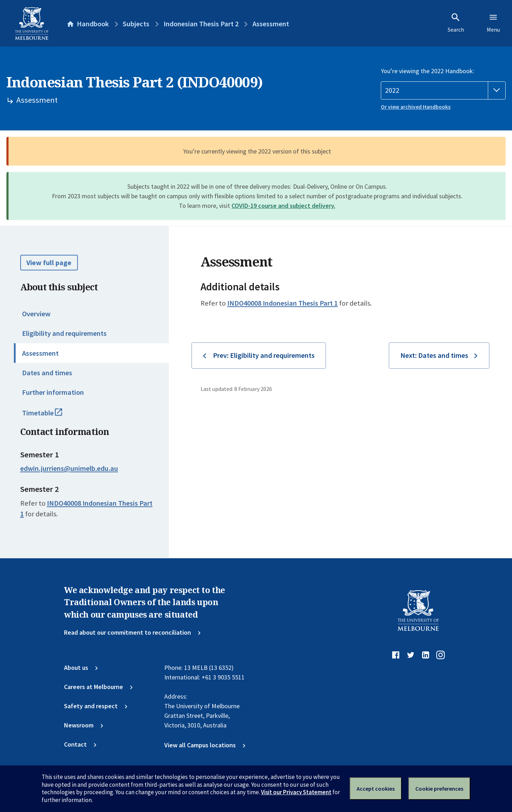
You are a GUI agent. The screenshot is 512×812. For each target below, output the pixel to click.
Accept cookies (376, 789)
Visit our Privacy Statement (296, 792)
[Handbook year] (443, 90)
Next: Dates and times (434, 355)
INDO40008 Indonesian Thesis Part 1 (282, 303)
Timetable (51, 416)
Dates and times (47, 373)
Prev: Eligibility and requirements (264, 355)
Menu (493, 23)
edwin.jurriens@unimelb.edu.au (69, 468)
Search (456, 23)
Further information (53, 392)
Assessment (40, 353)
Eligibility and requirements (64, 333)
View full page (49, 263)
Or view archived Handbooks (416, 107)
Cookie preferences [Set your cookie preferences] (439, 789)
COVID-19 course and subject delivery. (283, 206)
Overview (36, 314)
